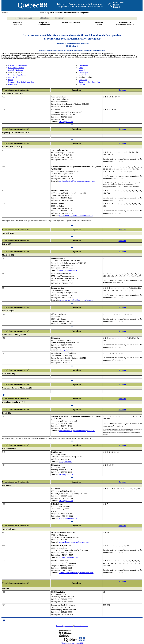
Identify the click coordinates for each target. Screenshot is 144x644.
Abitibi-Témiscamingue (18, 65)
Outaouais (83, 80)
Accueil (5, 13)
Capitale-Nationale (16, 70)
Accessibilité (69, 626)
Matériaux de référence (71, 23)
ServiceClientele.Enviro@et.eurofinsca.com (76, 573)
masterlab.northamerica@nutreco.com (74, 542)
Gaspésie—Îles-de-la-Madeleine (21, 82)
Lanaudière (13, 84)
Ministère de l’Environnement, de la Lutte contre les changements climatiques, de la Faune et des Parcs (79, 5)
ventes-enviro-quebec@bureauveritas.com (76, 215)
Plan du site (60, 626)
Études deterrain (99, 24)
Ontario (82, 84)
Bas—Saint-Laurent (16, 68)
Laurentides (83, 65)
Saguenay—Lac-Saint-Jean (89, 82)
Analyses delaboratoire (18, 24)
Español (117, 7)
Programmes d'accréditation (44, 24)
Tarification (59, 18)
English (116, 5)
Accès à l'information (81, 626)
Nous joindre (118, 3)
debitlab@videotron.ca (68, 518)
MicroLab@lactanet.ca (68, 270)
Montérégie (83, 72)
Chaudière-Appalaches (17, 75)
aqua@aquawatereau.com (69, 557)
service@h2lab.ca (66, 122)
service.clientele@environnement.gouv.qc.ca (77, 181)
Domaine (122, 90)
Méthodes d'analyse (23, 18)
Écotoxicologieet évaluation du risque (125, 24)
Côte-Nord (12, 77)
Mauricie (82, 70)
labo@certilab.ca (65, 461)
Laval (81, 68)
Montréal (82, 75)
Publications (44, 18)
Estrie (10, 80)
